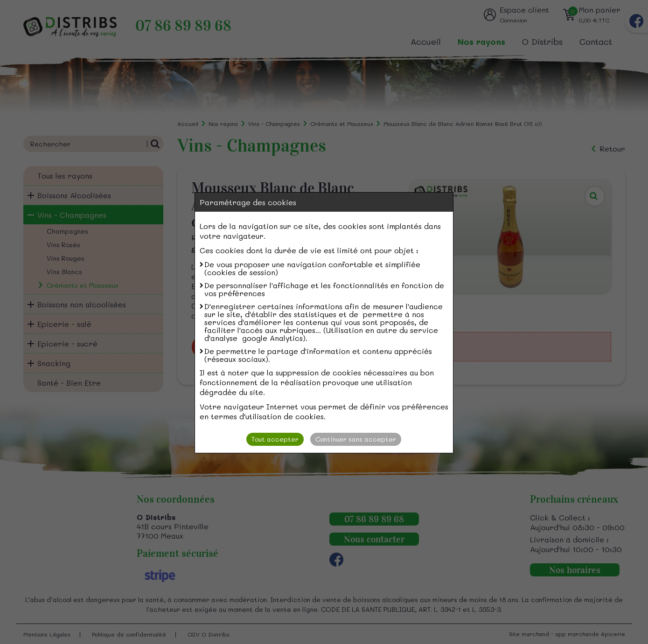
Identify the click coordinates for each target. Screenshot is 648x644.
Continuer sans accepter (356, 439)
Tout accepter (275, 439)
